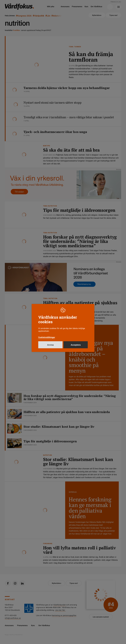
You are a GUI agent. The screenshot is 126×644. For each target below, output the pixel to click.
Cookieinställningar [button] (47, 337)
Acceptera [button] (76, 345)
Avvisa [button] (50, 345)
